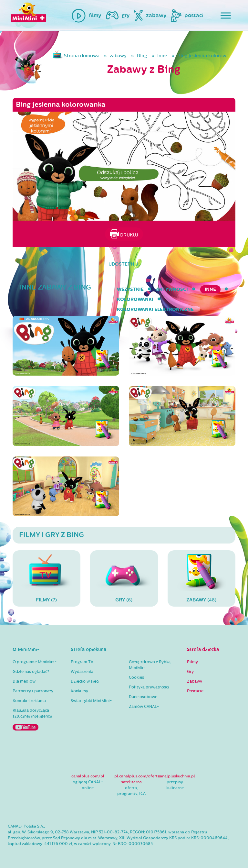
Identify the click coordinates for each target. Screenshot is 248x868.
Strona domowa (82, 56)
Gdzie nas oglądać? (31, 672)
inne (162, 56)
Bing (142, 56)
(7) (46, 578)
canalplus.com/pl (88, 776)
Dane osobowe (143, 697)
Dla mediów (24, 681)
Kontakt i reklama (29, 701)
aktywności (172, 289)
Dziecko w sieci (85, 681)
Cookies (136, 677)
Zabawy (195, 681)
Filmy (192, 662)
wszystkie (130, 289)
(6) (124, 578)
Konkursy (79, 691)
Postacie (195, 691)
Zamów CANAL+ (144, 707)
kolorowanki (135, 299)
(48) (201, 578)
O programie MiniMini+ (35, 662)
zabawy (118, 56)
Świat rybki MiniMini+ (91, 701)
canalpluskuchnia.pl (176, 776)
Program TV (82, 662)
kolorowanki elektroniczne (155, 309)
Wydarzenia (82, 672)
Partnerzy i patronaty (33, 691)
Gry (190, 672)
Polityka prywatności (149, 687)
